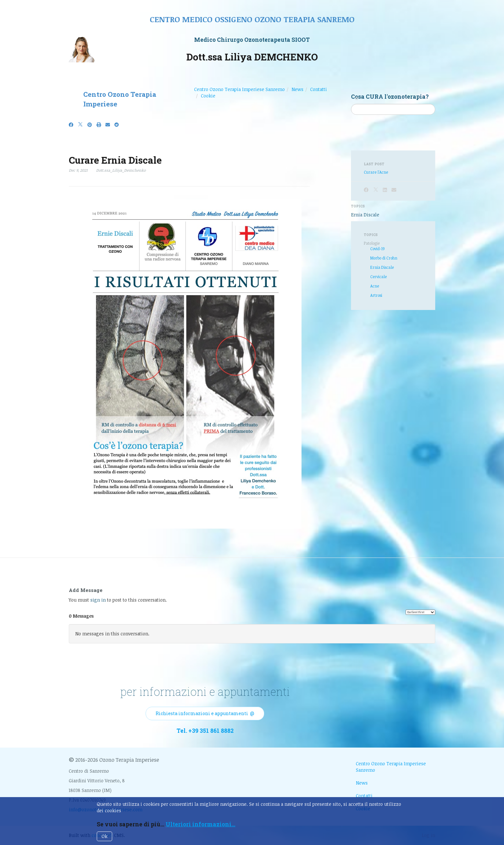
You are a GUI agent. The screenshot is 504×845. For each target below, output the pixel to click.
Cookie (208, 96)
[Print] (99, 125)
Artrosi (376, 295)
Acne (375, 286)
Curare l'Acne (376, 172)
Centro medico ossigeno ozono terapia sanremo (252, 19)
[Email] (108, 125)
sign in (98, 600)
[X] (80, 125)
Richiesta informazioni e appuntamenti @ (205, 713)
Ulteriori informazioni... (200, 824)
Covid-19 (378, 249)
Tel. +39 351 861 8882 (205, 731)
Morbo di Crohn (384, 258)
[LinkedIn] (385, 190)
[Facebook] (71, 125)
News (297, 89)
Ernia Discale (365, 215)
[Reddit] (117, 125)
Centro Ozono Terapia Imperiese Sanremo (239, 89)
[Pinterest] (90, 125)
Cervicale (378, 277)
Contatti (319, 89)
